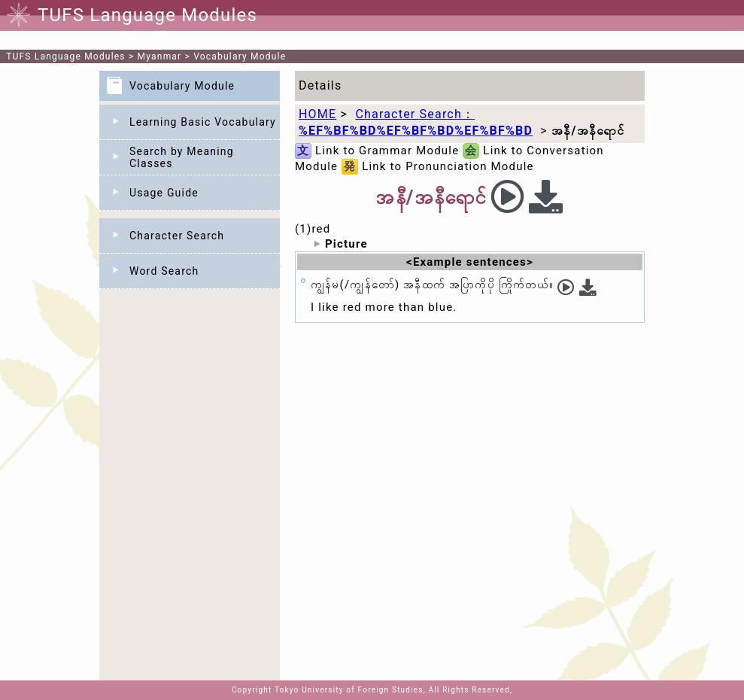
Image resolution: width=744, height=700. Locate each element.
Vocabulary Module (240, 56)
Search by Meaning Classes (182, 157)
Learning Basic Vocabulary (203, 122)
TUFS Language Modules (66, 56)
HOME (317, 114)
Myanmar (160, 56)
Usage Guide (164, 193)
